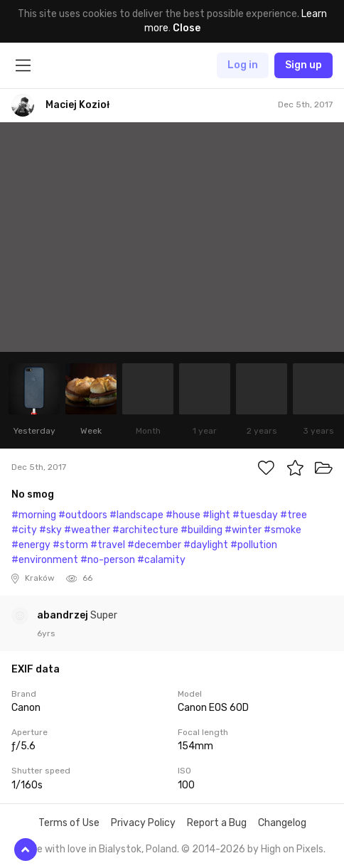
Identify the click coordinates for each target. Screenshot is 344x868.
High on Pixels (292, 849)
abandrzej (64, 615)
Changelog (282, 823)
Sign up (303, 65)
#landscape (136, 515)
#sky (50, 530)
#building (201, 530)
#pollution (254, 545)
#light (216, 515)
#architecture (145, 530)
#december (154, 545)
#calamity (161, 560)
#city (24, 530)
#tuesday (255, 515)
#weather (87, 530)
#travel (108, 545)
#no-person (108, 560)
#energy (31, 545)
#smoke (283, 530)
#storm (70, 545)
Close (187, 28)
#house (183, 515)
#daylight (206, 545)
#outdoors (83, 515)
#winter (243, 530)
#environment (45, 560)
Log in (243, 65)
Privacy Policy (143, 823)
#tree (294, 515)
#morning (34, 515)
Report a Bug (217, 823)
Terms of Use (69, 823)
